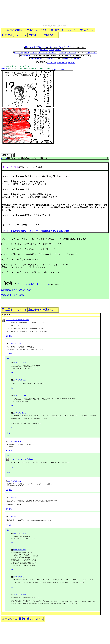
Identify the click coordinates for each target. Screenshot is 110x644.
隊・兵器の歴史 (52, 63)
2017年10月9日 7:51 (19, 577)
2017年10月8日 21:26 (15, 516)
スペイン (58, 47)
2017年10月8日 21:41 (20, 534)
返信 (7, 336)
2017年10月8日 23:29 (20, 380)
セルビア (70, 56)
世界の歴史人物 (62, 63)
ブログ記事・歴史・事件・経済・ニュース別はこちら (69, 30)
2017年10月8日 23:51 (20, 550)
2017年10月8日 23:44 (20, 395)
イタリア (52, 50)
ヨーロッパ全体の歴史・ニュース (33, 284)
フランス (51, 47)
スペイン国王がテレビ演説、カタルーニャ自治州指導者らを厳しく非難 (36, 231)
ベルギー (73, 47)
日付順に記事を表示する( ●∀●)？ (16, 290)
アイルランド (91, 53)
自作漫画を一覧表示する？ (14, 295)
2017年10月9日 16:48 (20, 595)
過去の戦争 (71, 63)
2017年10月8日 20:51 (15, 481)
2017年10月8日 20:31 (20, 362)
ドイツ (45, 47)
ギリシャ (58, 50)
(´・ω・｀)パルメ (11, 320)
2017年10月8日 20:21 (15, 442)
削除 (10, 336)
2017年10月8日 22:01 (27, 459)
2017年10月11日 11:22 (20, 413)
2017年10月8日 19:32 (15, 343)
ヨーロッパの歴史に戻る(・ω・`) (22, 30)
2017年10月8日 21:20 (15, 497)
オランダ (65, 47)
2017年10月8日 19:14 (22, 320)
